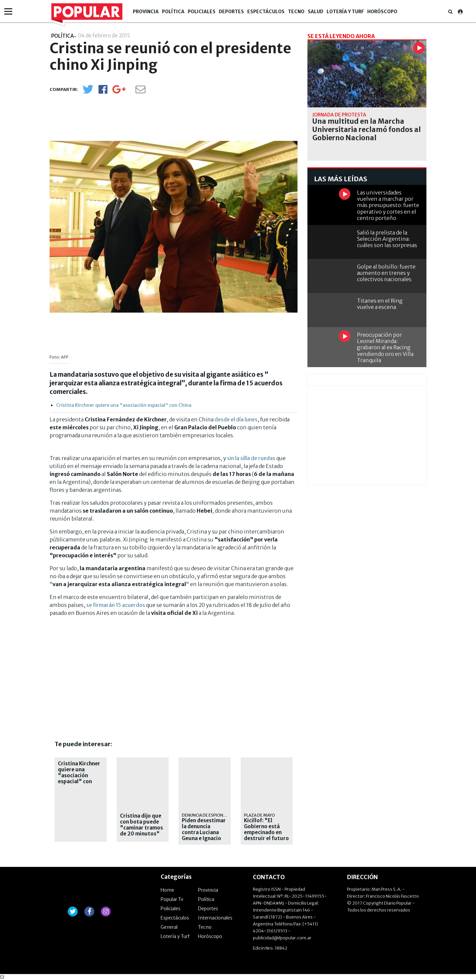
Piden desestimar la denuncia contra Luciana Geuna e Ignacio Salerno (204, 832)
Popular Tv (172, 899)
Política (173, 12)
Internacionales (215, 918)
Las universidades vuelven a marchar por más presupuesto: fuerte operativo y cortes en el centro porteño (388, 205)
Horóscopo (382, 12)
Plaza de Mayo (259, 815)
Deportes (231, 12)
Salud (316, 12)
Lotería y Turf (345, 12)
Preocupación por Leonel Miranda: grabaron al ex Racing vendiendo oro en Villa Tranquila (385, 347)
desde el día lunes (236, 419)
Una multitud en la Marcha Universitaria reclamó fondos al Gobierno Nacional (367, 130)
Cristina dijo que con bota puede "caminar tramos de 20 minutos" (141, 825)
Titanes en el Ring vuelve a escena (380, 304)
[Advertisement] (105, 668)
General (169, 927)
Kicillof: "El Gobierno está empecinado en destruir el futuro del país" (266, 832)
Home (167, 890)
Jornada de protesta (339, 115)
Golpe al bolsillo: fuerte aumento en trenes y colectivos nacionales (386, 273)
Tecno (296, 12)
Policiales (202, 12)
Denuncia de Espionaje (206, 815)
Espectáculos (266, 12)
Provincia (146, 12)
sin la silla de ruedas (251, 458)
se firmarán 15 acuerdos (116, 605)
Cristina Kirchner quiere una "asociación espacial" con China (124, 405)
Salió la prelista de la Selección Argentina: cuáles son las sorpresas (387, 239)
